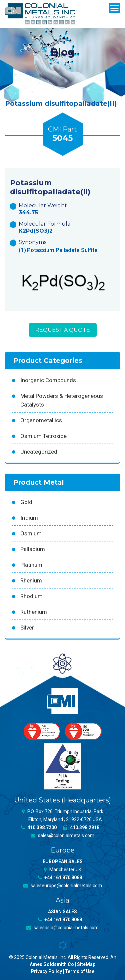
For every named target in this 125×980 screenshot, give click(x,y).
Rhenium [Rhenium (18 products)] (31, 580)
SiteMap (86, 964)
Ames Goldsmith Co (52, 964)
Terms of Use (80, 971)
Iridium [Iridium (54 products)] (29, 518)
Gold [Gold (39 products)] (26, 502)
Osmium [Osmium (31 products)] (31, 533)
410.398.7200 (39, 827)
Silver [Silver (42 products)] (27, 628)
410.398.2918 (81, 827)
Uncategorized (39, 452)
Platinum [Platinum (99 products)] (31, 565)
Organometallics (41, 420)
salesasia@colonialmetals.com (62, 928)
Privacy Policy (46, 971)
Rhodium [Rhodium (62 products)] (31, 596)
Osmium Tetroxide (43, 436)
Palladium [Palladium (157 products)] (33, 549)
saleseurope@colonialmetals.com (63, 886)
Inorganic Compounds (48, 380)
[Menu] (114, 8)
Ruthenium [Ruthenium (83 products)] (34, 612)
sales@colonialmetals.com (62, 835)
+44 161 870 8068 (60, 878)
